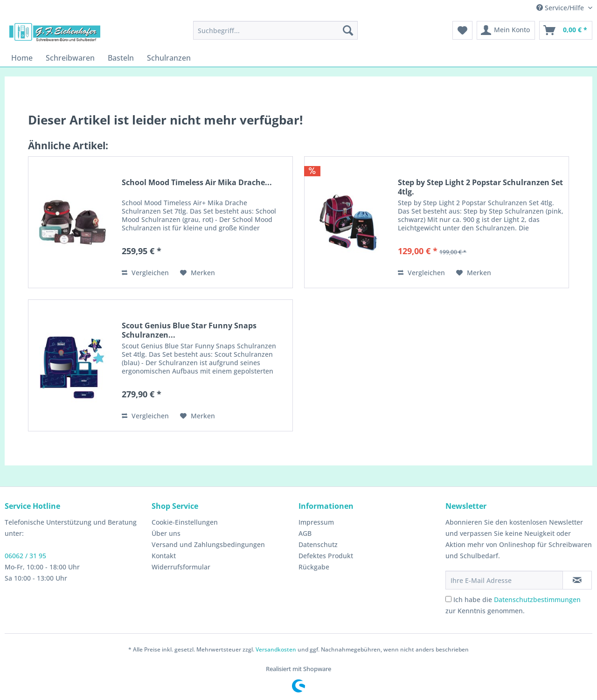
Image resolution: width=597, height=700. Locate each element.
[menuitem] (275, 30)
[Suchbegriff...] (275, 30)
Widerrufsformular (181, 567)
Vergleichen (145, 273)
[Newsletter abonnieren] (577, 580)
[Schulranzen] (169, 58)
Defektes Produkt (326, 556)
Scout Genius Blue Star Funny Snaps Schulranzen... (189, 330)
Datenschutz (318, 544)
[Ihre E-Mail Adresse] (504, 580)
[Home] (22, 58)
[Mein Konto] (506, 30)
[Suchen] (348, 30)
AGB (305, 533)
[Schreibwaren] (70, 58)
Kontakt (164, 556)
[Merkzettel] (462, 30)
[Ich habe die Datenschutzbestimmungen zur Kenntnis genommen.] (448, 599)
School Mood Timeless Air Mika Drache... (197, 183)
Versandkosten (276, 649)
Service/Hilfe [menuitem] (561, 8)
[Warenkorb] (566, 30)
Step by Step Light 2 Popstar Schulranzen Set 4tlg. (480, 187)
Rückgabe (314, 567)
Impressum (316, 522)
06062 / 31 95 (25, 556)
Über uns (166, 533)
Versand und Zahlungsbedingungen (208, 544)
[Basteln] (121, 58)
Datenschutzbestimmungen (537, 600)
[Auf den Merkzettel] (198, 273)
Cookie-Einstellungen (185, 522)
